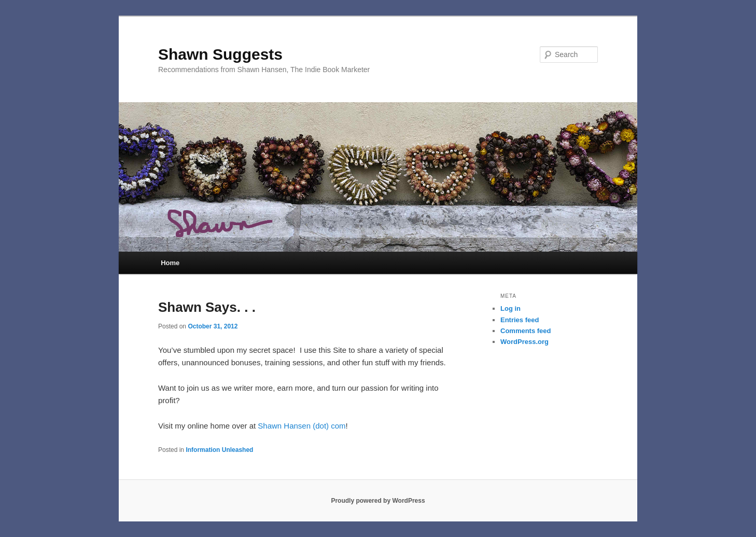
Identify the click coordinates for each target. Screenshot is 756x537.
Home (170, 263)
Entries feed (520, 320)
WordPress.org (524, 342)
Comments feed (526, 331)
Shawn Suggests (220, 54)
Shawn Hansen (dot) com (302, 426)
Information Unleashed (219, 450)
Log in (510, 308)
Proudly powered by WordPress (378, 501)
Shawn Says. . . (207, 307)
